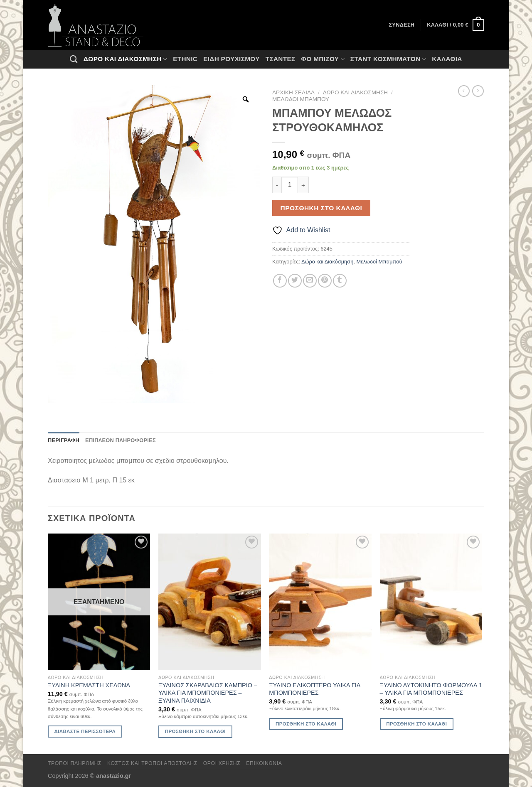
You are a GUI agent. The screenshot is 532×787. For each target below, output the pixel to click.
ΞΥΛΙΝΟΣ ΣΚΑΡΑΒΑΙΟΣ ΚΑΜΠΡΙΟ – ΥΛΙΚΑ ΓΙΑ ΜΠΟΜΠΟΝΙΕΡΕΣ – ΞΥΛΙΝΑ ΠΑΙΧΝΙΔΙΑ (208, 693)
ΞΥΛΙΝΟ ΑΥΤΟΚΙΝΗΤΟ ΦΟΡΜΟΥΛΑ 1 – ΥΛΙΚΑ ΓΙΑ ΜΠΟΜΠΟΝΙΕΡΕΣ (431, 689)
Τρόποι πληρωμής (75, 763)
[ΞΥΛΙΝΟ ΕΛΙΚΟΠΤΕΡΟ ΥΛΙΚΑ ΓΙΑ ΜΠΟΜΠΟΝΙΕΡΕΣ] (320, 602)
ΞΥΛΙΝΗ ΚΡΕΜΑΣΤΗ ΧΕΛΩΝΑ (89, 685)
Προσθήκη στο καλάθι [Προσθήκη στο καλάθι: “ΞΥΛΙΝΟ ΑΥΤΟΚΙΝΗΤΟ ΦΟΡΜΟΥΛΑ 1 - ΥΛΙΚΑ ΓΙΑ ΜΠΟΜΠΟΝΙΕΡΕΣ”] (416, 724)
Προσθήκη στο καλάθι (321, 208)
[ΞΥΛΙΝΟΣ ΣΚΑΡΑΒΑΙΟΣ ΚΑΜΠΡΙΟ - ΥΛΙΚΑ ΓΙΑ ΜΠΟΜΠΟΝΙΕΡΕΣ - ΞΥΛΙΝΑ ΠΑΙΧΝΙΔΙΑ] (210, 602)
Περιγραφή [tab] (64, 440)
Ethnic (185, 59)
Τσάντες (281, 59)
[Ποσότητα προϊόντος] (290, 185)
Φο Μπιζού (323, 59)
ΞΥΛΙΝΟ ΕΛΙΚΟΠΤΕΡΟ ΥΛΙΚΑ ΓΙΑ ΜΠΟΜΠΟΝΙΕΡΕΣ (314, 689)
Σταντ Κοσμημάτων (388, 59)
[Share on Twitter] (295, 281)
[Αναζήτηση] (74, 59)
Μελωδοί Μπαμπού (301, 99)
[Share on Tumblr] (340, 281)
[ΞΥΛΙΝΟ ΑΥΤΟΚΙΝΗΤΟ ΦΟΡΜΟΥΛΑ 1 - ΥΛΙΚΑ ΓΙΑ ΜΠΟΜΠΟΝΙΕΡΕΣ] (431, 602)
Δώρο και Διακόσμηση (125, 59)
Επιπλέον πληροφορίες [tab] (121, 440)
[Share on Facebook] (280, 281)
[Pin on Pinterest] (325, 281)
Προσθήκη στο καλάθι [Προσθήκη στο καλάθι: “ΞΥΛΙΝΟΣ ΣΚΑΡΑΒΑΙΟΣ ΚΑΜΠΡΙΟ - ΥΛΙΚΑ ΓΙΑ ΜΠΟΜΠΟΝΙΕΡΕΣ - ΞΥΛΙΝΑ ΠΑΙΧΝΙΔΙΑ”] (195, 731)
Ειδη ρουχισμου (232, 59)
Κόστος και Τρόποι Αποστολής (152, 763)
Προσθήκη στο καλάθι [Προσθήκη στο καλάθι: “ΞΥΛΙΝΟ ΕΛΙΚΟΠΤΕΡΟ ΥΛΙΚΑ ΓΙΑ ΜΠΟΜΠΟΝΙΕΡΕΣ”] (306, 724)
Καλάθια (447, 59)
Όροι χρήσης (222, 763)
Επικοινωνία (264, 763)
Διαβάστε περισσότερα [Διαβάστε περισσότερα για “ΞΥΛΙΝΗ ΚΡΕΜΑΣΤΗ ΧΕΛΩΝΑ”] (85, 731)
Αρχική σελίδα (293, 92)
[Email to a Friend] (310, 281)
